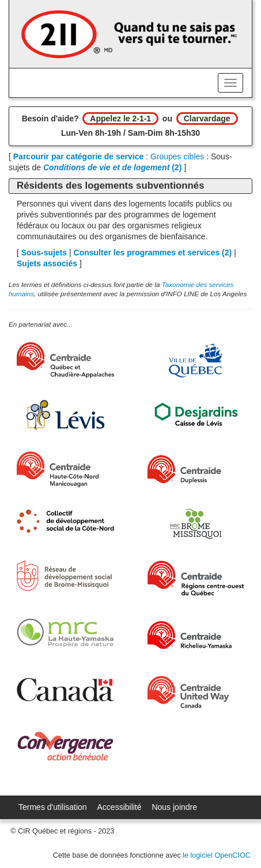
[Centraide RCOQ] (196, 578)
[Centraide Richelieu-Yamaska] (196, 635)
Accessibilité (120, 807)
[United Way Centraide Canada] (196, 692)
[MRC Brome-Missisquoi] (196, 524)
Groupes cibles (177, 156)
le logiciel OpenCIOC (217, 855)
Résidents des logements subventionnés (110, 186)
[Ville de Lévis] (65, 415)
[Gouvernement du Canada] (65, 689)
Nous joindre (174, 807)
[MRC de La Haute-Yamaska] (65, 632)
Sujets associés (47, 263)
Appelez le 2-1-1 (120, 118)
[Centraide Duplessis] (196, 469)
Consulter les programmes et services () (153, 253)
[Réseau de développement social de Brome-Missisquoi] (65, 576)
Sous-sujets (44, 253)
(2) (112, 167)
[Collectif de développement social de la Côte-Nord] (65, 521)
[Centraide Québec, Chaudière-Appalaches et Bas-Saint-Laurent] (65, 360)
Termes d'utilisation (53, 807)
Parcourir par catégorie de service (78, 156)
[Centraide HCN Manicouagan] (65, 469)
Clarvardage (207, 118)
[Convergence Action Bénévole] (65, 746)
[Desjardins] (196, 415)
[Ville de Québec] (196, 360)
